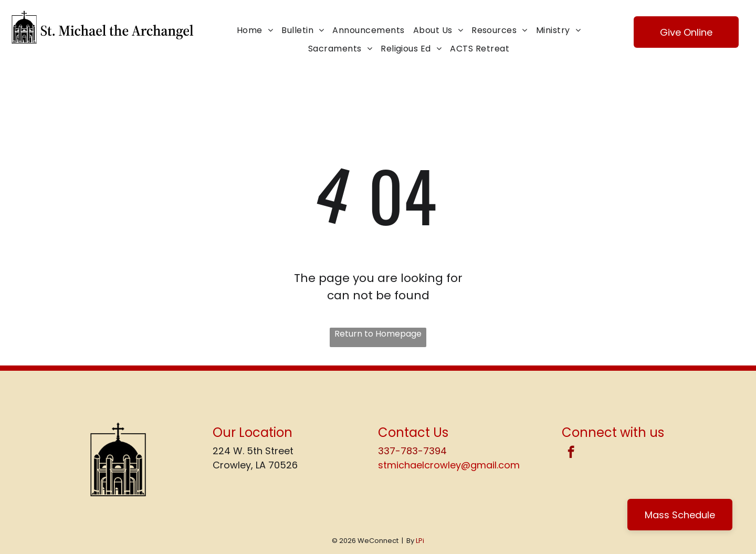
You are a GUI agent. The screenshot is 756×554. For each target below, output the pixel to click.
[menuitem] (255, 30)
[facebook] (571, 453)
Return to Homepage (378, 334)
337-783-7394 (412, 451)
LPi (420, 541)
